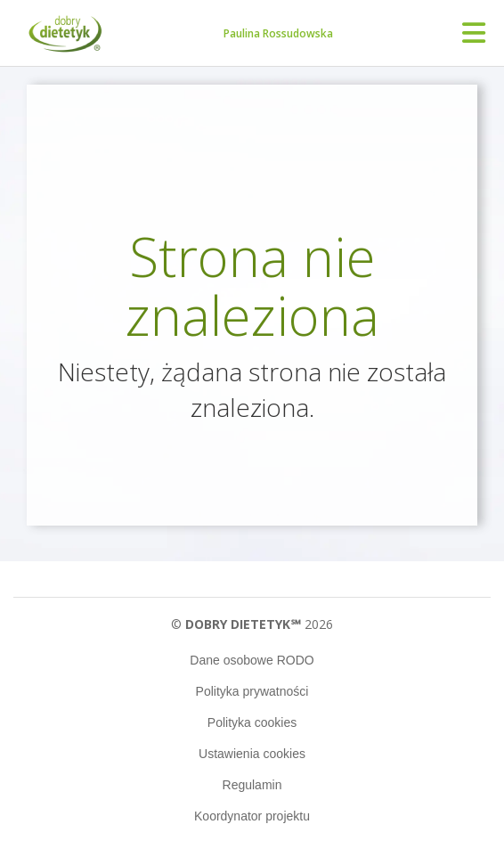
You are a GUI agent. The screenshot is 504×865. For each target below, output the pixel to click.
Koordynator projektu (252, 816)
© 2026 (252, 624)
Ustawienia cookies (252, 754)
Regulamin (252, 785)
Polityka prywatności (252, 691)
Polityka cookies (252, 722)
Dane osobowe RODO (252, 660)
